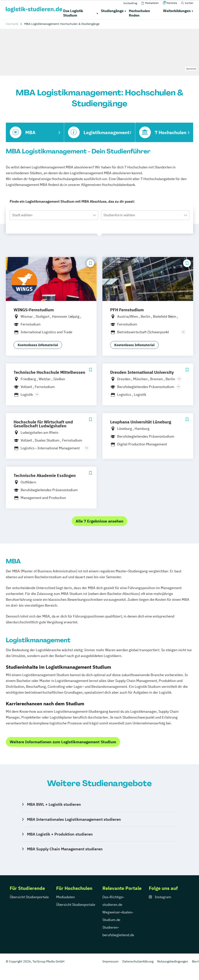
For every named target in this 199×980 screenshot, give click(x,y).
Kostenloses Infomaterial (38, 345)
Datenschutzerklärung (138, 961)
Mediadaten (65, 897)
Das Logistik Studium (73, 13)
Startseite (12, 24)
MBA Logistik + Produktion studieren (60, 834)
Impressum (110, 961)
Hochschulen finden (139, 13)
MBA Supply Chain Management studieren (65, 849)
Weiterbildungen (177, 11)
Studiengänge (112, 11)
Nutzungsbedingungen (173, 961)
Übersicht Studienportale (29, 897)
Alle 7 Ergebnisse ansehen (99, 521)
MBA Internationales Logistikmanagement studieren (74, 819)
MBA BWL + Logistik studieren (54, 804)
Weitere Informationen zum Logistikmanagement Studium (63, 742)
